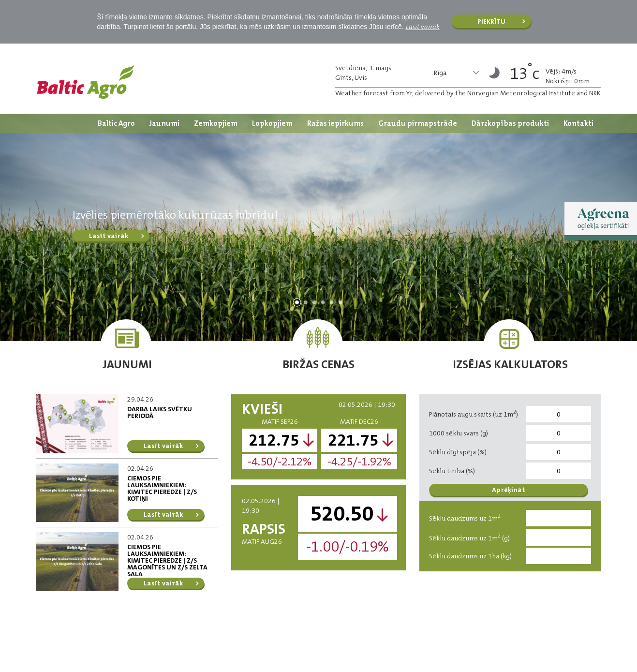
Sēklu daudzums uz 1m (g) (469, 537)
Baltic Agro (116, 123)
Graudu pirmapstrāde (418, 123)
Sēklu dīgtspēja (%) (458, 452)
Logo (86, 82)
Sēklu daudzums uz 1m (465, 517)
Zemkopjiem (216, 123)
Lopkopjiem (272, 123)
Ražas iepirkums (335, 123)
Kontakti (578, 123)
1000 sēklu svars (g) (459, 433)
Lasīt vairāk (423, 27)
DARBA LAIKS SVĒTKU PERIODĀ (160, 412)
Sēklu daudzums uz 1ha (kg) (470, 556)
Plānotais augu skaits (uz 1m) (474, 413)
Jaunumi (164, 123)
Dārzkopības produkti (510, 123)
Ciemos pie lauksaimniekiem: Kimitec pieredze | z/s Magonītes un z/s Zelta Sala (167, 560)
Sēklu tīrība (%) (452, 471)
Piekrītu (491, 21)
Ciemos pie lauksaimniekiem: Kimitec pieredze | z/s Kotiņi (162, 488)
